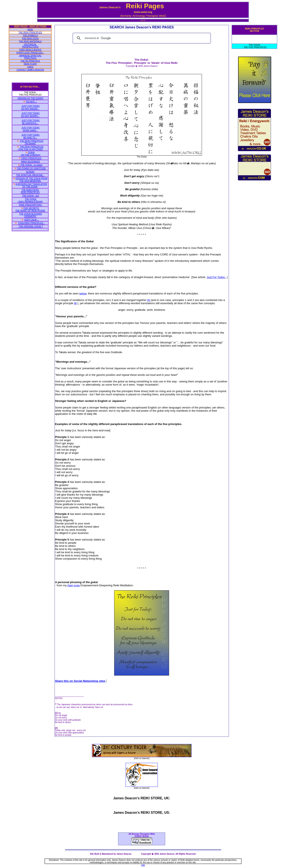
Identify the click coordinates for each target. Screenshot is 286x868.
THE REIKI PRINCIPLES (30, 33)
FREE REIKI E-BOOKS (30, 50)
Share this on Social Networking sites (80, 681)
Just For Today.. (216, 277)
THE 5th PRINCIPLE (30, 61)
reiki (143, 865)
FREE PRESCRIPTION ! (31, 205)
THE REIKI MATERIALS (30, 41)
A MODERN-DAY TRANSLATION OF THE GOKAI (31, 185)
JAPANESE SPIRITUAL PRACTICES (30, 57)
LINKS (30, 67)
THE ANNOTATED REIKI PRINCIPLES (30, 191)
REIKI (30, 30)
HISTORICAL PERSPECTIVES (30, 46)
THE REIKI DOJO (30, 38)
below (83, 293)
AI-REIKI (30, 172)
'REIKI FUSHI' (30, 64)
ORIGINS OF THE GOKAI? (31, 98)
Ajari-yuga (74, 585)
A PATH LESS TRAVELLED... (30, 53)
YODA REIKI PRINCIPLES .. (31, 223)
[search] (141, 38)
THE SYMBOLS (30, 36)
